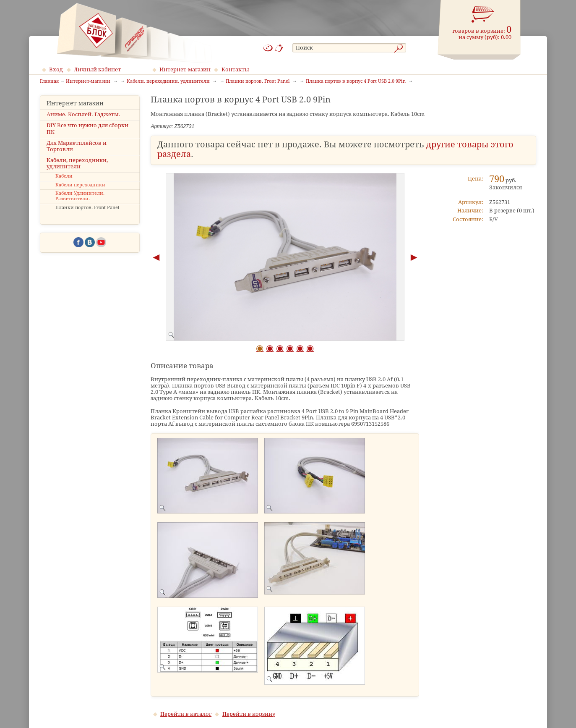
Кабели (64, 176)
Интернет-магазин (185, 69)
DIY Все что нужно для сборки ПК (87, 128)
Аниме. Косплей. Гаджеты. (83, 114)
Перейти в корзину (249, 714)
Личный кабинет (97, 69)
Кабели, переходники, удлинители (77, 163)
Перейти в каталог (186, 714)
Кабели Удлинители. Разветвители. (80, 196)
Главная (49, 81)
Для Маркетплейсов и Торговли (77, 146)
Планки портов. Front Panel (87, 208)
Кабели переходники (80, 185)
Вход (56, 69)
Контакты (235, 69)
